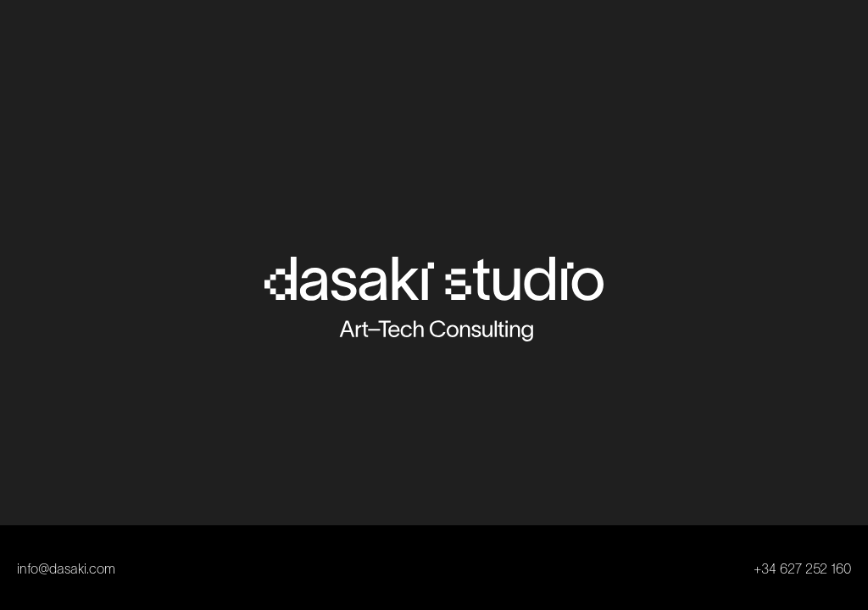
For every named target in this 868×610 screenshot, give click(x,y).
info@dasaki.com (66, 570)
